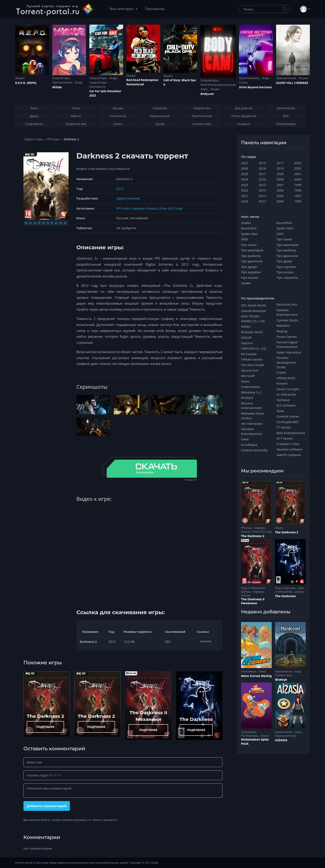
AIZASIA (281, 740)
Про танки (249, 245)
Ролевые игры (284, 675)
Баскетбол (249, 228)
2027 (245, 163)
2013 (262, 196)
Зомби (246, 223)
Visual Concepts (288, 389)
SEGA (280, 411)
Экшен (20, 78)
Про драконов (252, 261)
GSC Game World (253, 305)
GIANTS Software (289, 455)
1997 (298, 196)
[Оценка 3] (35, 223)
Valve (245, 439)
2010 (280, 168)
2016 (262, 179)
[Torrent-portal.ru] (55, 9)
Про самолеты (287, 277)
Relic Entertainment (291, 433)
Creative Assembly (254, 450)
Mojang (282, 331)
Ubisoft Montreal (253, 311)
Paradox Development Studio (286, 362)
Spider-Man (249, 234)
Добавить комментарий (47, 806)
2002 (298, 168)
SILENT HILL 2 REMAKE (292, 83)
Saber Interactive (289, 352)
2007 (280, 185)
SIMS (245, 239)
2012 (120, 189)
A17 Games (285, 438)
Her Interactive (252, 424)
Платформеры (250, 736)
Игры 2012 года (171, 208)
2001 (298, 174)
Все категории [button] (122, 9)
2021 (245, 196)
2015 (262, 185)
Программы (155, 9)
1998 (298, 190)
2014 (262, 190)
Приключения (63, 82)
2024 (245, 179)
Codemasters (251, 387)
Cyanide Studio (287, 320)
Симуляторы (61, 78)
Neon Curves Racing (256, 676)
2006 (280, 190)
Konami (282, 383)
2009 (280, 174)
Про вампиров (252, 250)
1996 (298, 201)
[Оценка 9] (61, 223)
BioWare (247, 398)
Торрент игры (33, 139)
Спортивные (249, 671)
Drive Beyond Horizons (255, 87)
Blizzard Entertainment (252, 406)
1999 (298, 185)
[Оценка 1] (26, 223)
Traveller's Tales (288, 444)
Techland (283, 400)
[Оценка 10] (65, 223)
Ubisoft (246, 337)
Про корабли (251, 272)
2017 (262, 174)
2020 (245, 201)
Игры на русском (286, 588)
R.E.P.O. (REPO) (26, 83)
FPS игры (53, 139)
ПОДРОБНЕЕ (45, 727)
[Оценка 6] (48, 223)
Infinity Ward (286, 378)
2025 (245, 174)
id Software (249, 445)
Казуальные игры (286, 736)
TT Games (284, 427)
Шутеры (246, 592)
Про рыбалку (251, 256)
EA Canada (249, 354)
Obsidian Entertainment (252, 431)
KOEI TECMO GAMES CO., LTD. (253, 318)
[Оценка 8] (56, 223)
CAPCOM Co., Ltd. (254, 348)
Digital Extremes (128, 198)
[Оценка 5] (43, 223)
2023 (245, 185)
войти (45, 820)
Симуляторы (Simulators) (98, 85)
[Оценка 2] (30, 223)
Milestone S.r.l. (252, 392)
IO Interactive (286, 394)
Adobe (246, 326)
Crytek (281, 372)
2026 (245, 168)
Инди (79, 82)
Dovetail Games (288, 416)
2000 (298, 179)
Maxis (245, 381)
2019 (262, 163)
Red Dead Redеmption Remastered (142, 82)
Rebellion (283, 326)
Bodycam (207, 94)
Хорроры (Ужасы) (144, 208)
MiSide (57, 87)
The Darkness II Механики (253, 601)
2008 (280, 179)
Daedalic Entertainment (287, 312)
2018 (262, 168)
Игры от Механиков (253, 588)
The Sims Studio (253, 365)
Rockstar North (252, 332)
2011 (280, 163)
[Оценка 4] (39, 223)
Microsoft (248, 376)
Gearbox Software (290, 449)
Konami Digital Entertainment (287, 344)
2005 (280, 196)
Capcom (247, 343)
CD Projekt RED (287, 422)
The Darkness (196, 719)
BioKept (281, 680)
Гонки (243, 82)
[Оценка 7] (52, 223)
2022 (245, 190)
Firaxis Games (287, 337)
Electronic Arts (287, 304)
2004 (280, 201)
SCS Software (286, 405)
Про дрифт (249, 267)
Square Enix (250, 370)
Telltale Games (252, 359)
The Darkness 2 (45, 716)
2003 (298, 163)
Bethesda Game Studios (253, 416)
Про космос (250, 277)
